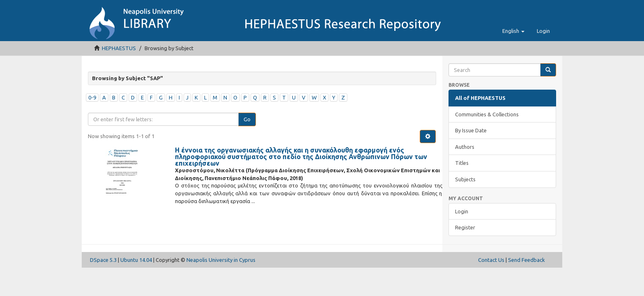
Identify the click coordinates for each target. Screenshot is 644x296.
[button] (513, 31)
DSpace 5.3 (103, 260)
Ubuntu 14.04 (136, 260)
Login (462, 211)
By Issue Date (471, 130)
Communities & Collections (487, 114)
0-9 (92, 97)
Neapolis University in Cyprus (221, 260)
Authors (465, 147)
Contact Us (491, 260)
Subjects (465, 179)
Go (247, 119)
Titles (462, 163)
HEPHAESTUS (119, 48)
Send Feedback (527, 260)
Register (465, 227)
